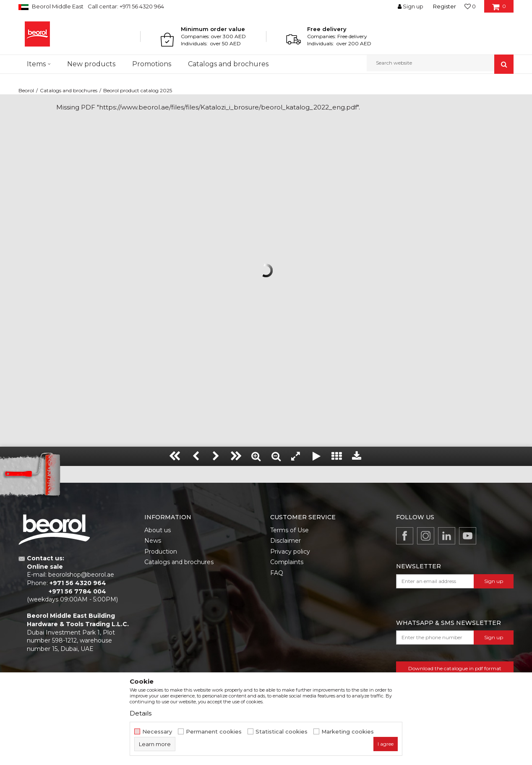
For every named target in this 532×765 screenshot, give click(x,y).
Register (445, 6)
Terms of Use (289, 530)
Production (161, 552)
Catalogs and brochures (69, 90)
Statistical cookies (282, 732)
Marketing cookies (348, 732)
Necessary (157, 732)
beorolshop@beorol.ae (81, 575)
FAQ (277, 573)
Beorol (26, 90)
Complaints (287, 562)
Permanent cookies (214, 732)
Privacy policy (290, 552)
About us (158, 530)
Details (141, 713)
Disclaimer (286, 541)
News (153, 541)
